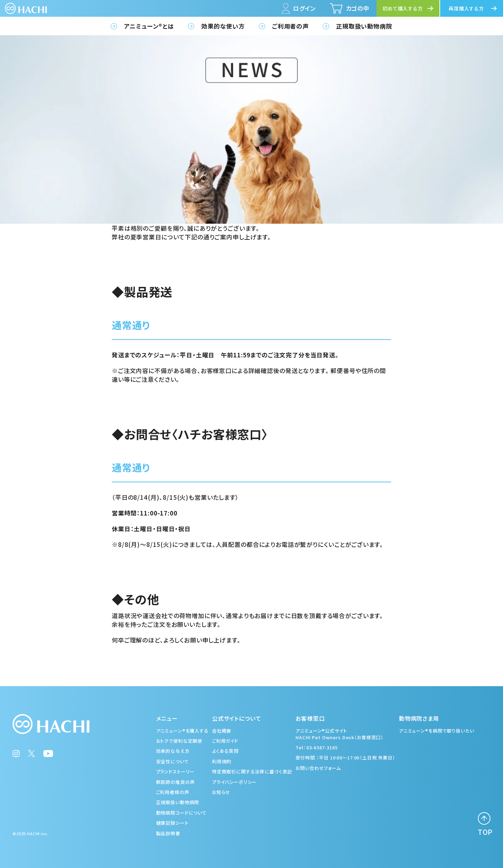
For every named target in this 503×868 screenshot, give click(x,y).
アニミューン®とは (149, 26)
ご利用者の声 (290, 26)
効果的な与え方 (173, 751)
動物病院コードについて (181, 813)
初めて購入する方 (403, 8)
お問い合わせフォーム (318, 768)
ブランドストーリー (176, 771)
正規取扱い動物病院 (364, 26)
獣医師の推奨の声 (176, 782)
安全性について (173, 761)
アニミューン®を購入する (182, 731)
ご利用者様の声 (173, 792)
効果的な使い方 (223, 26)
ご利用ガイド (225, 741)
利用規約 (222, 761)
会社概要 (222, 731)
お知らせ (221, 792)
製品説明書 (168, 833)
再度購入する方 (466, 8)
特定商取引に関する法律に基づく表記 (252, 771)
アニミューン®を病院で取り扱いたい (436, 731)
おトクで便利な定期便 (179, 741)
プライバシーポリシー (235, 782)
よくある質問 (225, 751)
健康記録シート (172, 823)
